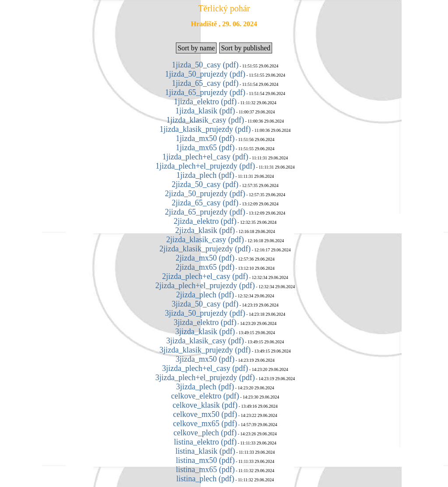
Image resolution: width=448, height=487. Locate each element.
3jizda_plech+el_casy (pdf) (205, 368)
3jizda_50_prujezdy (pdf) (205, 313)
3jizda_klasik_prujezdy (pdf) (205, 350)
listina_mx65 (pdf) (205, 469)
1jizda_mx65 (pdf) (205, 148)
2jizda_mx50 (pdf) (205, 258)
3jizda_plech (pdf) (205, 387)
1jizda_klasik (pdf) (205, 111)
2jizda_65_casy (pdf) (205, 203)
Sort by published (246, 48)
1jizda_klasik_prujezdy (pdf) (205, 129)
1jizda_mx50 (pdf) (205, 138)
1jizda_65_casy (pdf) (205, 83)
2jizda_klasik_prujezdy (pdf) (205, 249)
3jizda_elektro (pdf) (205, 322)
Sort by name (196, 48)
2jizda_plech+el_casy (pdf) (205, 276)
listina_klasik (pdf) (205, 451)
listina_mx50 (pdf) (205, 460)
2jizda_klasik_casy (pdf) (205, 240)
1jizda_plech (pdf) (205, 175)
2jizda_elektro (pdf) (205, 221)
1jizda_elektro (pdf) (205, 102)
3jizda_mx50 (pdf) (205, 359)
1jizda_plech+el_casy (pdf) (205, 157)
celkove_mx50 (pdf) (205, 414)
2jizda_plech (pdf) (205, 295)
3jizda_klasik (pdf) (205, 332)
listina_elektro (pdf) (205, 442)
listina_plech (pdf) (205, 479)
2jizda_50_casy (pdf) (205, 184)
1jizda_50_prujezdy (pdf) (205, 74)
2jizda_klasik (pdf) (205, 230)
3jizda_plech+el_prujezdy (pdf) (205, 378)
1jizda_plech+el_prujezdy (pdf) (205, 166)
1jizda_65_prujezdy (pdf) (205, 92)
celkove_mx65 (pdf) (205, 423)
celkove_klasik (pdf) (205, 405)
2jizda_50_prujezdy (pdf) (205, 194)
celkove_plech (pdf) (205, 433)
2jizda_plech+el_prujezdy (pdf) (205, 286)
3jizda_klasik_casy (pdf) (205, 341)
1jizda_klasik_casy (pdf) (205, 120)
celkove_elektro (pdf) (205, 396)
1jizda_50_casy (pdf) (205, 65)
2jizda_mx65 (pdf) (205, 267)
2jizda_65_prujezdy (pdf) (205, 212)
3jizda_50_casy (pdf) (205, 304)
